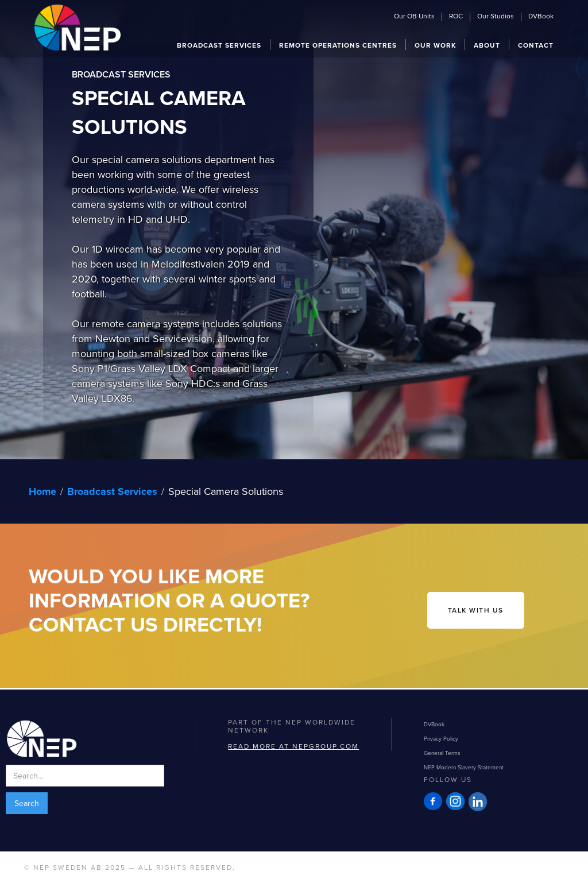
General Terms (442, 753)
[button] (219, 44)
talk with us (476, 610)
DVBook (541, 17)
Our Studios (496, 17)
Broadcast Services (112, 491)
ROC (456, 17)
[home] (78, 26)
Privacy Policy (441, 738)
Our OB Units (414, 17)
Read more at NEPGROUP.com (293, 746)
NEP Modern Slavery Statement (464, 767)
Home (42, 491)
